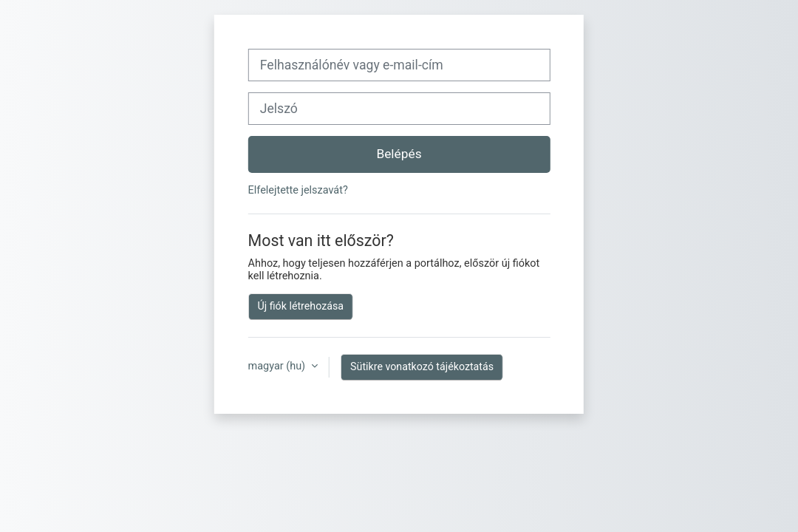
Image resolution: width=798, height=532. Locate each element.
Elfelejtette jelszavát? (298, 190)
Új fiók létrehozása (301, 306)
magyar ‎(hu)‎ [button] (278, 366)
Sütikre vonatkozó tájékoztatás (422, 366)
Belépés (399, 154)
